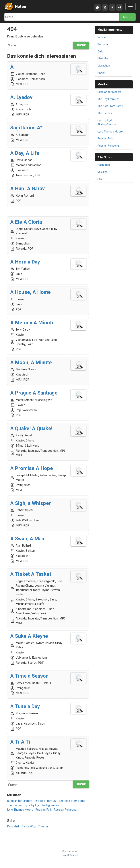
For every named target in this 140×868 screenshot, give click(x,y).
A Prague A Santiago (34, 393)
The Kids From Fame (73, 801)
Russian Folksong (66, 810)
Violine (102, 37)
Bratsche (103, 44)
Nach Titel (104, 165)
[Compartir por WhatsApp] (98, 7)
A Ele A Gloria (26, 222)
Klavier (102, 73)
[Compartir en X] (105, 7)
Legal (65, 855)
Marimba (103, 58)
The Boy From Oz (46, 801)
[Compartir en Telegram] (119, 7)
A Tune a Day (25, 706)
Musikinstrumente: (111, 30)
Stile (100, 179)
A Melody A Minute (32, 323)
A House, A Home (31, 292)
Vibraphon (104, 66)
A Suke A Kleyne (29, 636)
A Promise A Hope (32, 468)
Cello (101, 52)
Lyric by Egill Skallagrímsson (43, 805)
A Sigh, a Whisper (31, 503)
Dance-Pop (29, 826)
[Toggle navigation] (131, 7)
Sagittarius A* (26, 128)
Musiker (103, 84)
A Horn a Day (25, 262)
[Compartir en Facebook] (112, 7)
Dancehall (13, 826)
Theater (44, 826)
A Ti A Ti (20, 742)
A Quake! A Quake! (32, 428)
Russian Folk (44, 810)
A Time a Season (30, 676)
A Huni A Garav (28, 188)
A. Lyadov (22, 97)
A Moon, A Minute (31, 362)
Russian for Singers (20, 801)
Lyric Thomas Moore (20, 810)
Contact (74, 855)
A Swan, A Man (28, 539)
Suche (128, 17)
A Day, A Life (25, 153)
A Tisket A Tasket (31, 574)
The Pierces (15, 805)
